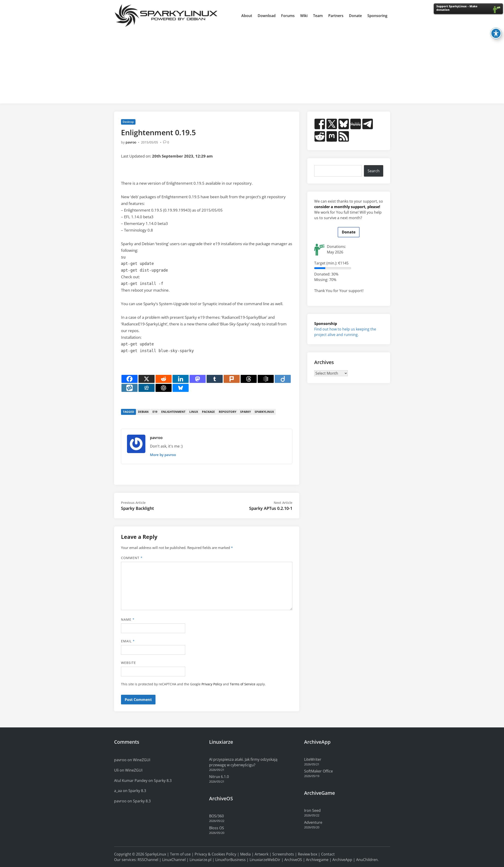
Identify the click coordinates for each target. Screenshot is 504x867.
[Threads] (249, 379)
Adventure (313, 822)
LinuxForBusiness (230, 860)
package (208, 412)
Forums (288, 16)
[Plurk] (232, 379)
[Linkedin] (181, 379)
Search (374, 171)
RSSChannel (148, 860)
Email (128, 641)
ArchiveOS (293, 860)
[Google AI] (266, 379)
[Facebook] (130, 379)
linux (194, 412)
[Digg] (147, 388)
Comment (132, 558)
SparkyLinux (156, 854)
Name (128, 619)
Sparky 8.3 (163, 781)
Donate (355, 16)
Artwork (262, 854)
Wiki (304, 16)
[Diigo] (283, 379)
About (247, 16)
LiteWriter (313, 759)
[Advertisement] (252, 66)
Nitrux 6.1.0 (219, 777)
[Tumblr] (215, 379)
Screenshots (283, 854)
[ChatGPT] (164, 388)
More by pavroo (163, 455)
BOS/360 (216, 816)
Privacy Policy (212, 684)
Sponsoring (377, 16)
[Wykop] (130, 388)
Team (318, 16)
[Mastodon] (198, 379)
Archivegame (317, 860)
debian (143, 412)
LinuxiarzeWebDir (265, 860)
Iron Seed (312, 810)
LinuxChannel (174, 860)
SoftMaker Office (318, 771)
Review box (308, 854)
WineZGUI (142, 760)
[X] (147, 379)
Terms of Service (243, 684)
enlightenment (173, 412)
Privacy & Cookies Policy (215, 854)
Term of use (180, 854)
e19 (155, 412)
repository (228, 412)
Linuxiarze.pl (200, 860)
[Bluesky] (181, 388)
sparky (245, 412)
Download (267, 16)
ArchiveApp (342, 860)
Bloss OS (217, 828)
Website (129, 663)
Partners (336, 16)
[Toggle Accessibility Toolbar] (496, 24)
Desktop (128, 122)
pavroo (131, 142)
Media (245, 854)
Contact (328, 854)
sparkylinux (264, 412)
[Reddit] (164, 379)
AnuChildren (367, 860)
